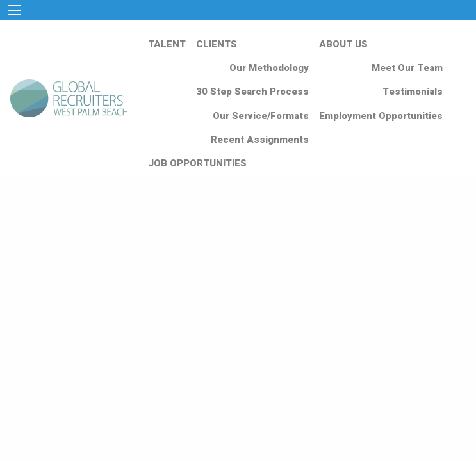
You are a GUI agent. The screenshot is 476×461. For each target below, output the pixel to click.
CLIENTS (217, 44)
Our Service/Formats (261, 116)
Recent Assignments (260, 140)
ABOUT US (343, 44)
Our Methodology (269, 68)
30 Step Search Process (252, 92)
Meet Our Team (407, 68)
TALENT (167, 44)
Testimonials (413, 92)
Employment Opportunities (381, 116)
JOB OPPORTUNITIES (197, 163)
